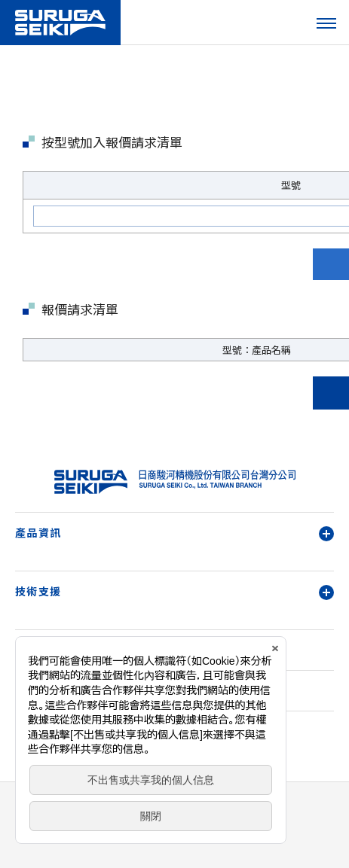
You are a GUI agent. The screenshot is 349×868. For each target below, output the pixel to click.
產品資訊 (174, 533)
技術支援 (174, 591)
